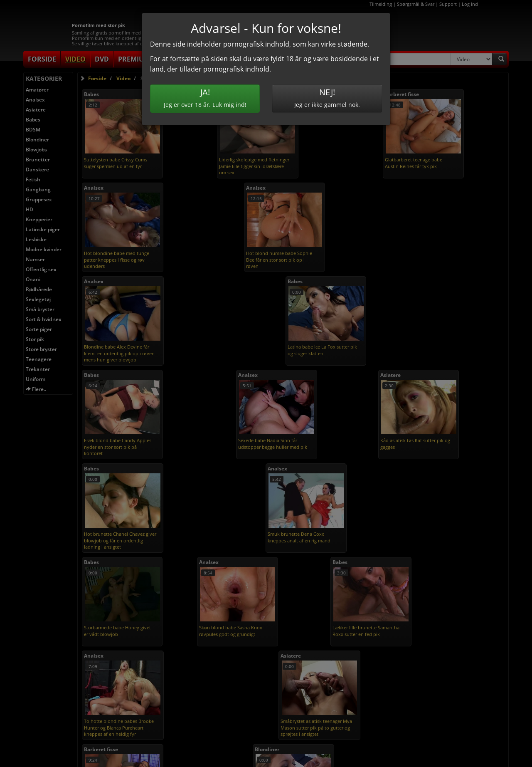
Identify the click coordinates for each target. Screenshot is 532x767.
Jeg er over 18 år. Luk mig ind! (205, 98)
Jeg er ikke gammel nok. (327, 98)
